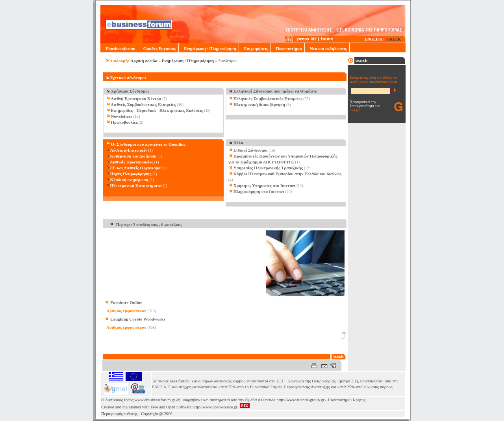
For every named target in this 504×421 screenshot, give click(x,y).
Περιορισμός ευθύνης (119, 414)
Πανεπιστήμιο (288, 48)
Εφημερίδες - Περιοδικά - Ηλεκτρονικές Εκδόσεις (157, 110)
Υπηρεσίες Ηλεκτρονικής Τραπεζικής (268, 168)
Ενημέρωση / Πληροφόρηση (208, 48)
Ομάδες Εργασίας (158, 48)
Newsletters (122, 116)
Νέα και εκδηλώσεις (327, 48)
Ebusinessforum (119, 48)
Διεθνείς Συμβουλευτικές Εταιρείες (144, 104)
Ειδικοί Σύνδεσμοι (251, 150)
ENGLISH (374, 39)
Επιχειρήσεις (255, 48)
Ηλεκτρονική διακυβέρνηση (259, 104)
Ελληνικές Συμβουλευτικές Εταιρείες (268, 98)
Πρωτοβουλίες (124, 122)
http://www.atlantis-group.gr (300, 400)
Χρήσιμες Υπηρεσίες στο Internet (264, 185)
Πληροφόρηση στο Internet (259, 191)
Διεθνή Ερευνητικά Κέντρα (136, 98)
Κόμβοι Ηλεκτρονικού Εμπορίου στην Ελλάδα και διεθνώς (287, 174)
